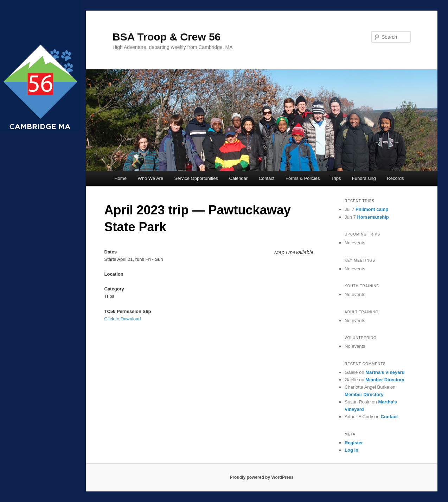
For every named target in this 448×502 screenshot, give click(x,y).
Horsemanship (373, 217)
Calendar (238, 178)
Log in (351, 450)
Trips (336, 178)
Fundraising (364, 178)
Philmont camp (372, 209)
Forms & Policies (303, 178)
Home (120, 178)
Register (354, 443)
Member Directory (385, 380)
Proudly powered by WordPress (261, 477)
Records (395, 178)
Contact (267, 178)
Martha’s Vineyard (385, 372)
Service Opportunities (196, 178)
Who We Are (150, 178)
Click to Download (123, 319)
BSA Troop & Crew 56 (167, 37)
